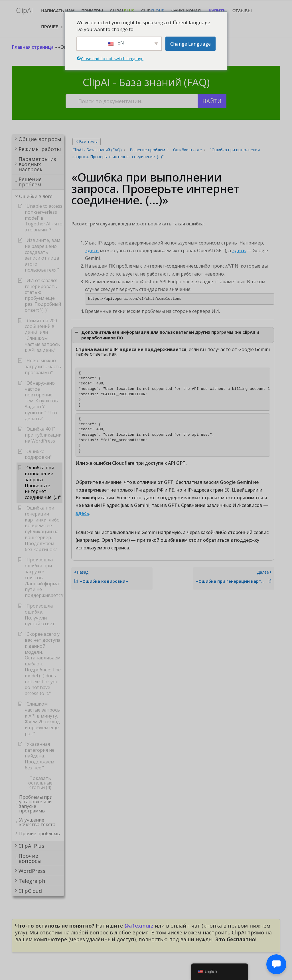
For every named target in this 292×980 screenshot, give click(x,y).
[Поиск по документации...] (132, 101)
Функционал (186, 11)
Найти (212, 101)
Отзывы (242, 11)
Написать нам (58, 11)
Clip (153, 11)
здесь (92, 250)
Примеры (92, 11)
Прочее (50, 27)
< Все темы (87, 141)
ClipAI (122, 11)
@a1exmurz (139, 926)
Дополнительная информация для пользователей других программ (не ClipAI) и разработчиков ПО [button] (166, 335)
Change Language (190, 43)
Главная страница (33, 47)
